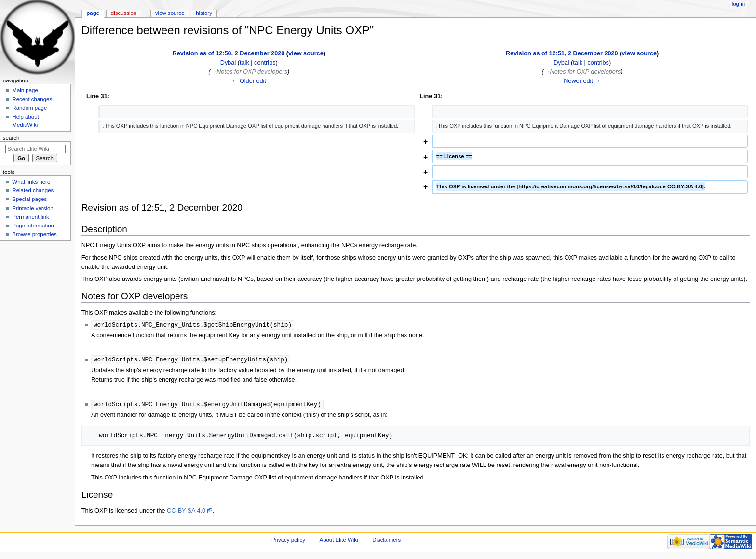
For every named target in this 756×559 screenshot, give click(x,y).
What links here (31, 182)
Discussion (124, 13)
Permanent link (30, 217)
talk (244, 63)
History (204, 13)
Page (93, 13)
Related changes (33, 190)
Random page (29, 108)
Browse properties (34, 234)
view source (306, 53)
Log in (738, 4)
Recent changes (32, 99)
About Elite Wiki (339, 541)
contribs (265, 63)
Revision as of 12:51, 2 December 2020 (562, 53)
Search (11, 138)
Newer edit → (582, 81)
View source (170, 13)
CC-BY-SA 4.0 (186, 512)
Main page (25, 90)
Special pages (29, 199)
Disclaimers (386, 541)
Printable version (33, 208)
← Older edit (249, 81)
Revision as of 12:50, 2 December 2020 (229, 53)
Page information (33, 226)
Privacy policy (288, 541)
